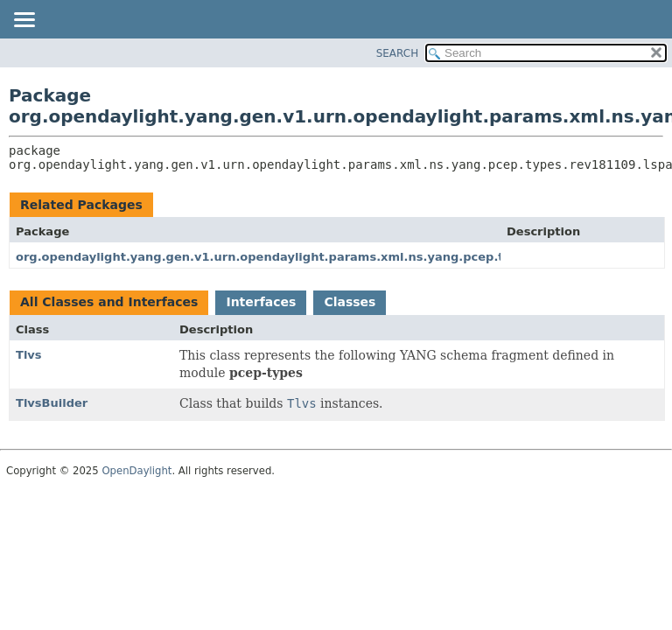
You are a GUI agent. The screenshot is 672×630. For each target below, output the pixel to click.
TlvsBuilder (52, 403)
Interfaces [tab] (261, 302)
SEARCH (398, 53)
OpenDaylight (136, 471)
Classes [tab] (350, 302)
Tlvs (29, 355)
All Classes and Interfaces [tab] (109, 302)
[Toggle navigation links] (24, 21)
